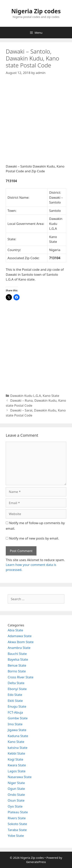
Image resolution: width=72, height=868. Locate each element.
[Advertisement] (36, 123)
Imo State (15, 724)
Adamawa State (20, 636)
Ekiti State (15, 701)
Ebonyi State (17, 689)
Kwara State (17, 765)
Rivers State (17, 818)
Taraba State (17, 830)
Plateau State (18, 812)
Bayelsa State (18, 659)
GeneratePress (36, 862)
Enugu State (17, 706)
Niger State (16, 783)
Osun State (16, 800)
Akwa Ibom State (21, 642)
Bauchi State (17, 654)
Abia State (15, 630)
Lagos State (17, 771)
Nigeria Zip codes (36, 11)
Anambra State (19, 648)
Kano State (51, 396)
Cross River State (21, 677)
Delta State (16, 683)
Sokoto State (17, 824)
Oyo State (15, 806)
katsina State (17, 748)
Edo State (15, 695)
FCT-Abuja (15, 712)
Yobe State (16, 836)
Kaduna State (18, 736)
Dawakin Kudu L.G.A (26, 396)
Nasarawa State (20, 777)
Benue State (17, 665)
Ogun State (16, 789)
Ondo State (16, 795)
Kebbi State (16, 753)
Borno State (17, 671)
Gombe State (18, 718)
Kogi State (15, 759)
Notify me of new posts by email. (34, 538)
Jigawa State (17, 730)
